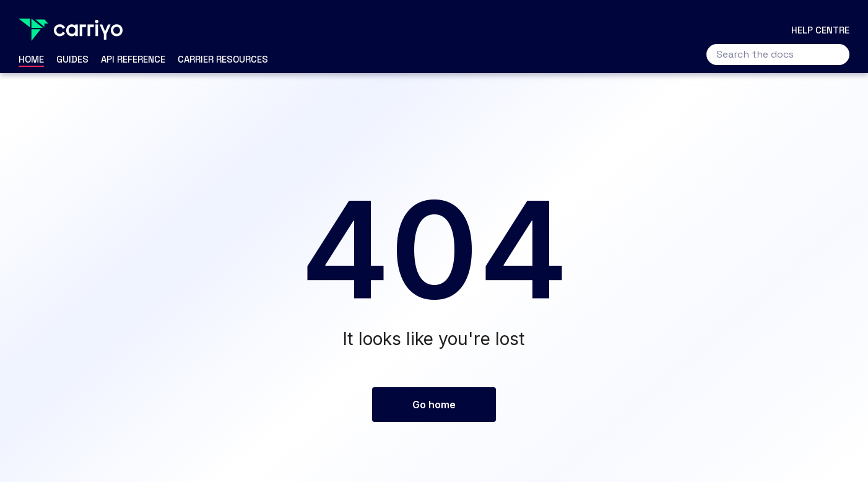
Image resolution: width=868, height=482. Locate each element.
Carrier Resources (223, 59)
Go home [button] (434, 405)
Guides (72, 59)
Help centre (820, 30)
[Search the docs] (778, 55)
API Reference (133, 59)
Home (31, 59)
